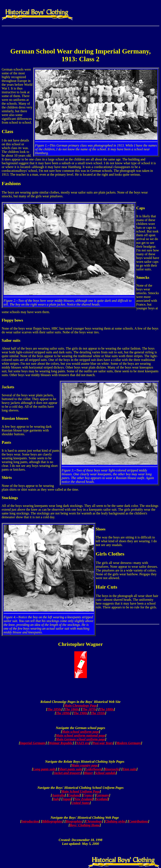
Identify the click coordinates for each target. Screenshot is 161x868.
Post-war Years (103, 743)
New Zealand (84, 799)
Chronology (94, 821)
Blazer (89, 773)
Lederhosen (93, 769)
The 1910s (98, 713)
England (74, 795)
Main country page (85, 765)
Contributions (138, 821)
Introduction (30, 821)
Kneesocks (112, 769)
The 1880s (107, 709)
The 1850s (54, 709)
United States (81, 803)
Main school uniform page (81, 732)
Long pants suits (44, 769)
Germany (103, 795)
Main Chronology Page (80, 706)
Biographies (74, 821)
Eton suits (129, 769)
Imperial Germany (33, 743)
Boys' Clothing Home (85, 825)
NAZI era (83, 743)
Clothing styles (115, 821)
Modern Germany (129, 743)
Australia (58, 795)
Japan (67, 799)
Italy (56, 799)
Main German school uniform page (81, 739)
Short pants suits (70, 769)
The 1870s (89, 709)
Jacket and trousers (67, 773)
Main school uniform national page (80, 735)
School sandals (105, 773)
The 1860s (72, 709)
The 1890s (63, 713)
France (88, 795)
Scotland (102, 799)
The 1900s (81, 713)
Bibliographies (52, 821)
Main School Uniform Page (80, 791)
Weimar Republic (61, 743)
